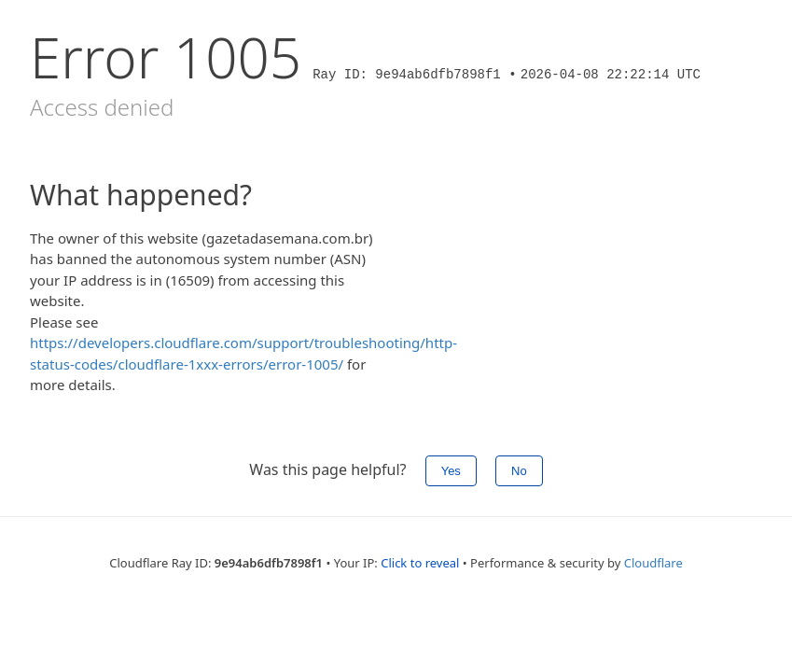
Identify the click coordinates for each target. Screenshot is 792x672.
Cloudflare (653, 563)
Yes (451, 471)
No (519, 471)
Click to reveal (420, 563)
